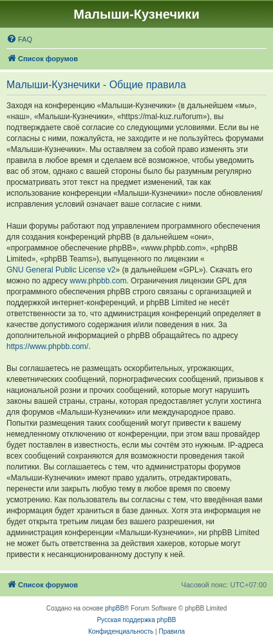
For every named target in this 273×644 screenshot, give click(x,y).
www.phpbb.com (98, 281)
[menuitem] (19, 39)
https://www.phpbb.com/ (47, 346)
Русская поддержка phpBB (136, 620)
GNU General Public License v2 (61, 270)
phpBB (115, 608)
